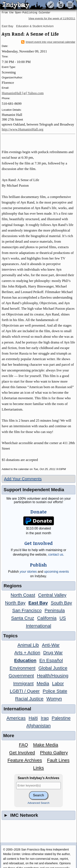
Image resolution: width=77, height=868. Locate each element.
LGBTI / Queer (25, 691)
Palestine (61, 718)
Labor (58, 684)
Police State (55, 691)
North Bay (15, 603)
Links (38, 768)
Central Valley (52, 595)
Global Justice (53, 668)
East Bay (7, 26)
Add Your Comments (23, 479)
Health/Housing (53, 676)
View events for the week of (52, 18)
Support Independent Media (34, 490)
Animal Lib (28, 645)
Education (25, 660)
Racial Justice (29, 699)
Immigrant (23, 684)
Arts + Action (27, 653)
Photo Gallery (54, 753)
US (63, 618)
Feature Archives (25, 760)
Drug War (53, 653)
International (38, 626)
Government (21, 676)
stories (28, 572)
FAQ (24, 745)
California (47, 618)
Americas (16, 718)
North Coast (23, 595)
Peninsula (55, 610)
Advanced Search (38, 803)
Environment (23, 668)
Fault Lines (58, 760)
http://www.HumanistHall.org (22, 129)
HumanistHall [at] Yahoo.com (23, 93)
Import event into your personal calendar (48, 42)
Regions (13, 586)
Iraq (45, 718)
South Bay (61, 603)
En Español (51, 660)
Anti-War (51, 645)
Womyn (54, 699)
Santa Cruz (23, 618)
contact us (56, 554)
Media (43, 684)
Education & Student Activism (35, 26)
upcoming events (57, 572)
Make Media (46, 745)
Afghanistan (38, 726)
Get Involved (22, 753)
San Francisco (27, 610)
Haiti (33, 718)
